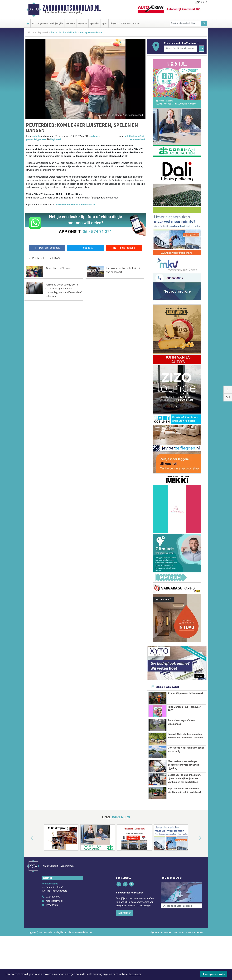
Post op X (85, 248)
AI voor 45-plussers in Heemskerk (186, 693)
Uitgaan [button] (113, 23)
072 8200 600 (53, 890)
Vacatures (126, 23)
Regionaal (83, 23)
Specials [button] (94, 23)
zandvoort (94, 136)
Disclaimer (179, 926)
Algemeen (43, 23)
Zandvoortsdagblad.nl (72, 8)
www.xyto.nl (52, 898)
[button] (28, 838)
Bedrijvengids (57, 23)
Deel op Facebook (47, 248)
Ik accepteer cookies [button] (214, 974)
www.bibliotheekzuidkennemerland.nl (75, 205)
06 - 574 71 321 (97, 232)
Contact (137, 23)
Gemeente (70, 23)
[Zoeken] (204, 23)
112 (34, 23)
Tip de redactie (124, 248)
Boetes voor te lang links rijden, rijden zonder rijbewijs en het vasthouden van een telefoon (184, 778)
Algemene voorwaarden (161, 926)
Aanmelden (125, 906)
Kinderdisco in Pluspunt (58, 268)
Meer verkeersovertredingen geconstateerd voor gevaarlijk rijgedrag (183, 765)
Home (31, 33)
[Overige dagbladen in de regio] (181, 883)
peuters (42, 140)
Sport (105, 23)
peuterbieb (32, 140)
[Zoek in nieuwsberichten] (186, 23)
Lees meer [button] (135, 974)
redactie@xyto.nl (54, 894)
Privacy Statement (195, 926)
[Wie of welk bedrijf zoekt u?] (181, 49)
